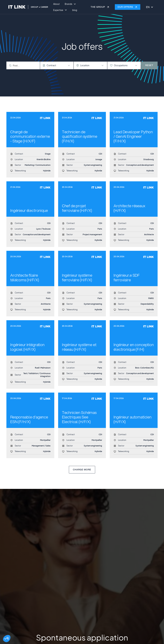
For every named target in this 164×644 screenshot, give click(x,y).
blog (75, 10)
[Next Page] (82, 470)
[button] (7, 639)
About (56, 4)
